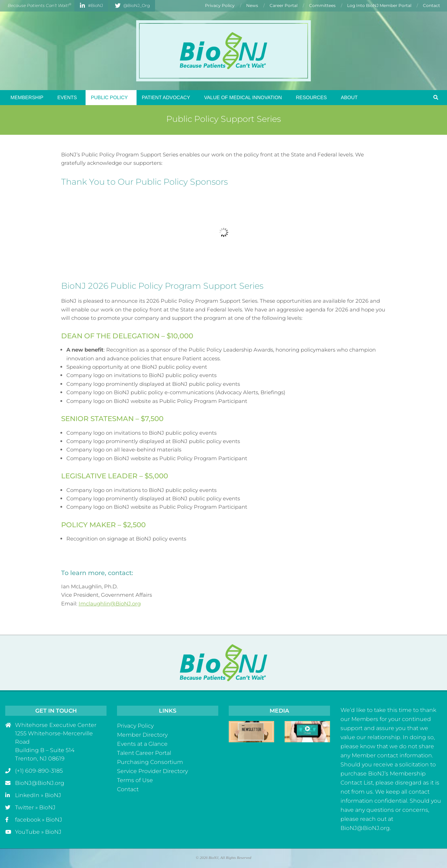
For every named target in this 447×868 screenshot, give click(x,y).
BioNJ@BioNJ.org (40, 783)
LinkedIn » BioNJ (38, 795)
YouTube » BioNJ (38, 832)
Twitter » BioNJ (35, 807)
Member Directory (142, 735)
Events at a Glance (142, 744)
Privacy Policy (135, 726)
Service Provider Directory (152, 771)
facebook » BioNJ (39, 820)
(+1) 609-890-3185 (39, 771)
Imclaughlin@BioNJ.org (110, 604)
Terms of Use (135, 780)
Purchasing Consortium (150, 762)
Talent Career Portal (144, 753)
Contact (128, 789)
